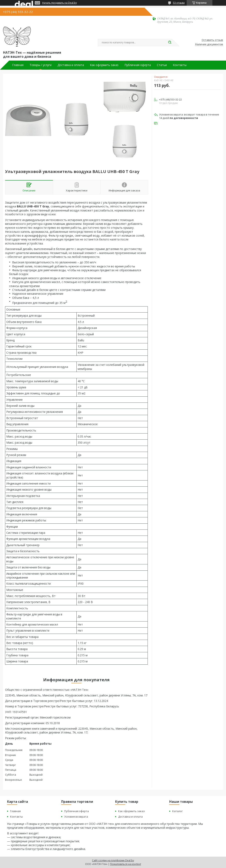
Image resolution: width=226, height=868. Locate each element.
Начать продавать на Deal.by (59, 3)
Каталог (177, 811)
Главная (18, 65)
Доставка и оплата (71, 65)
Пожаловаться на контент (126, 864)
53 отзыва (179, 3)
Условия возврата (76, 817)
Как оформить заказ (104, 65)
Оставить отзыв (212, 40)
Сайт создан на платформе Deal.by (113, 860)
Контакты (180, 65)
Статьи (162, 65)
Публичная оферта (138, 65)
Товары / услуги (41, 65)
